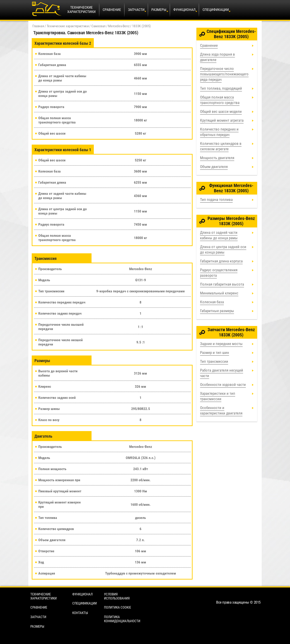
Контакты (80, 613)
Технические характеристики (68, 26)
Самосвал (98, 26)
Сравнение (112, 10)
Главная (38, 26)
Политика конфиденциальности (122, 619)
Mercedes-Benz (119, 26)
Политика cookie (117, 607)
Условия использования (117, 596)
